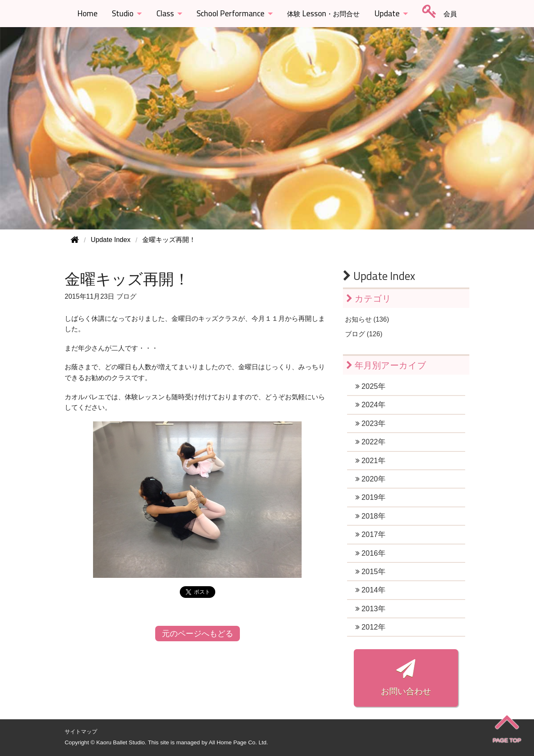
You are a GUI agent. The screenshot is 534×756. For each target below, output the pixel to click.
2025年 (370, 386)
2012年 (370, 627)
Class (165, 13)
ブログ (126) (364, 334)
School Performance (230, 13)
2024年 (370, 405)
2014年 (370, 590)
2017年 (370, 534)
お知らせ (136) (367, 319)
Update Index (379, 276)
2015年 (370, 572)
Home (87, 13)
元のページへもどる (198, 634)
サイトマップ (81, 732)
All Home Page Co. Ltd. (238, 742)
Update (387, 13)
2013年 (370, 609)
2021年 (370, 461)
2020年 (370, 479)
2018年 (370, 516)
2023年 (370, 423)
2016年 (370, 553)
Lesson (323, 13)
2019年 (370, 497)
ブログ (126, 296)
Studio (123, 13)
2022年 (370, 442)
